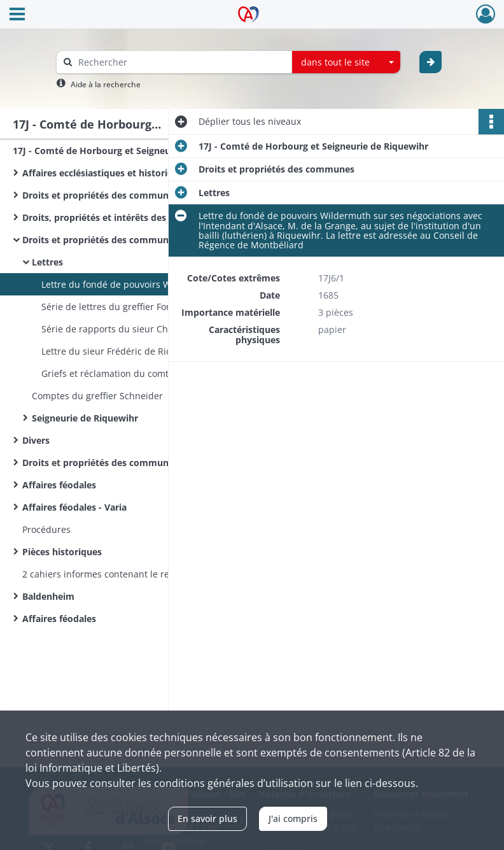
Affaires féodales (59, 485)
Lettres (47, 262)
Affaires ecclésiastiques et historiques (105, 173)
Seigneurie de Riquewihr (85, 418)
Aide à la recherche (106, 84)
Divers (36, 440)
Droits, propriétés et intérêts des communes (120, 217)
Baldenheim (48, 596)
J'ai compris (293, 818)
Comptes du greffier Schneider (97, 396)
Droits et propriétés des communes (100, 195)
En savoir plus (207, 818)
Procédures (46, 529)
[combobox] (346, 62)
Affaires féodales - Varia (74, 507)
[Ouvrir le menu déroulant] (17, 15)
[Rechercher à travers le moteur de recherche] (181, 62)
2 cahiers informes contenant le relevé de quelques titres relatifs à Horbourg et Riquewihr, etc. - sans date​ (150, 574)
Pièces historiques (62, 552)
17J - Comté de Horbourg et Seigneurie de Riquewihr (128, 151)
